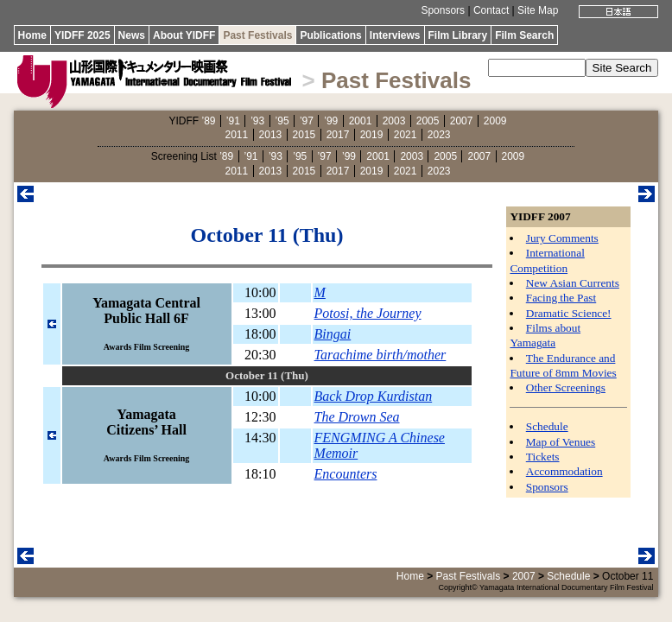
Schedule (547, 426)
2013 (271, 135)
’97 (307, 121)
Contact (491, 10)
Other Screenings (566, 387)
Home (32, 35)
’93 (257, 121)
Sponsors (443, 10)
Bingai (333, 334)
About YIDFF (184, 35)
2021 (406, 135)
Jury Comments (562, 238)
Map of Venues (561, 442)
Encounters (346, 474)
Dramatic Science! (569, 313)
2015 (304, 135)
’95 (282, 121)
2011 (237, 135)
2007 (462, 121)
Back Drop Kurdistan (374, 396)
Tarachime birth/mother (380, 355)
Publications (330, 35)
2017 (338, 135)
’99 (331, 121)
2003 (394, 121)
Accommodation (564, 471)
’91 (233, 121)
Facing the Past (561, 298)
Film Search (524, 35)
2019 (372, 135)
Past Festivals (257, 35)
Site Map (538, 10)
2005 (428, 121)
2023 (439, 135)
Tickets (543, 457)
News (132, 35)
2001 (361, 121)
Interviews (395, 35)
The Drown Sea (357, 417)
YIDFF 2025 (82, 35)
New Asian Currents (573, 283)
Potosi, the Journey (368, 313)
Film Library (458, 35)
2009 (495, 121)
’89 (208, 121)
